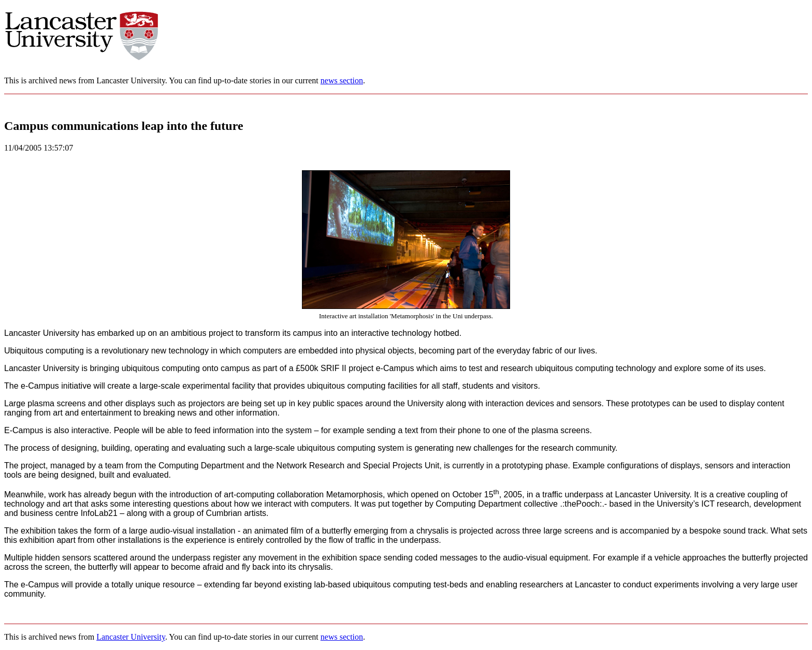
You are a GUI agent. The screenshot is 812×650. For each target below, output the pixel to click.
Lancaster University (131, 637)
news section (342, 80)
